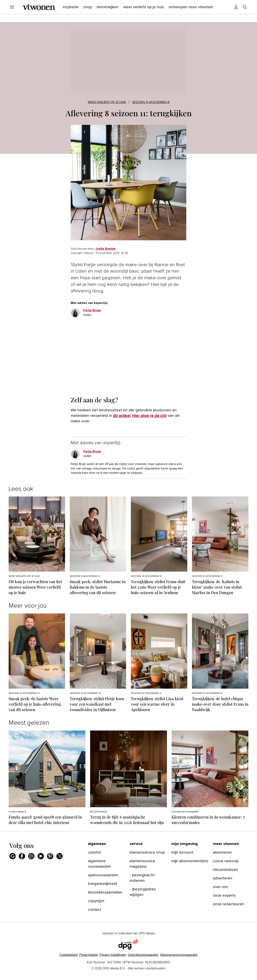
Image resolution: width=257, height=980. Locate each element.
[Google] (13, 856)
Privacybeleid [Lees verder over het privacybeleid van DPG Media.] (88, 955)
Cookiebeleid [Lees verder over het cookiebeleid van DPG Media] (69, 955)
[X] (60, 856)
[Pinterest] (50, 856)
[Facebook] (22, 856)
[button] (113, 955)
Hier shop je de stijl (149, 416)
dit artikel (122, 416)
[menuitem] (12, 7)
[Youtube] (41, 856)
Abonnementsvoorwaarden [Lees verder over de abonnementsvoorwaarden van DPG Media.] (179, 955)
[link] (105, 249)
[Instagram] (31, 856)
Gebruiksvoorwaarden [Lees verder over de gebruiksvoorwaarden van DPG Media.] (143, 955)
